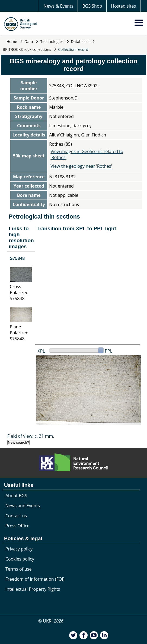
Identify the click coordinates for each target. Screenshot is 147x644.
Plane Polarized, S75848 (20, 333)
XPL (41, 351)
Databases (80, 41)
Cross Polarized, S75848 (20, 293)
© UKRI (51, 621)
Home (12, 41)
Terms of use (19, 569)
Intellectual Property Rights (33, 589)
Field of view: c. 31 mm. (31, 436)
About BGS (16, 496)
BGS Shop (92, 6)
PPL (108, 351)
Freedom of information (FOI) (35, 579)
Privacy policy (19, 549)
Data (29, 41)
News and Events (23, 506)
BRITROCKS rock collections (27, 49)
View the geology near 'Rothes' (81, 166)
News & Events (58, 6)
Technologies (52, 41)
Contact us (16, 516)
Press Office (17, 526)
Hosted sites (123, 6)
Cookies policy (20, 559)
